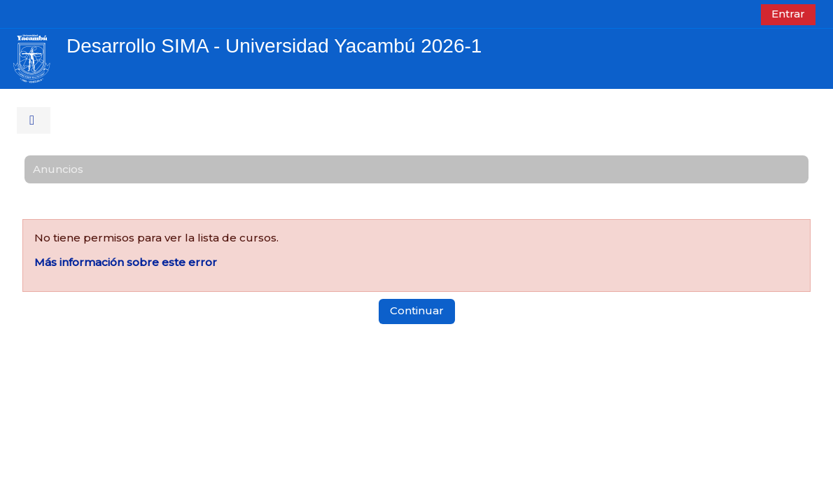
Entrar (788, 14)
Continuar (417, 310)
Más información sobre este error (126, 262)
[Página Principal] (32, 58)
